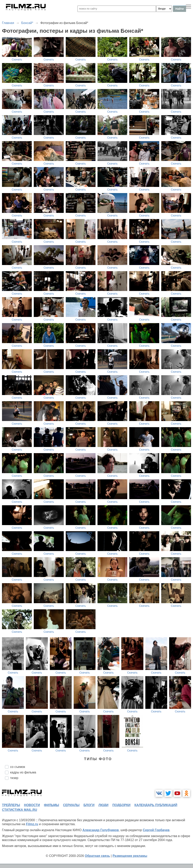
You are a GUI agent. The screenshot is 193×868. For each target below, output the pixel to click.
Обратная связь (97, 856)
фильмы (51, 805)
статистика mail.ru (20, 810)
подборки (121, 805)
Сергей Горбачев (156, 830)
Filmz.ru (32, 824)
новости (32, 805)
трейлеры (11, 805)
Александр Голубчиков (101, 830)
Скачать (17, 59)
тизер (14, 778)
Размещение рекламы (130, 856)
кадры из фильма (23, 772)
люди (103, 805)
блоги (89, 805)
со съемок (18, 767)
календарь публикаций (156, 805)
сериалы (71, 805)
